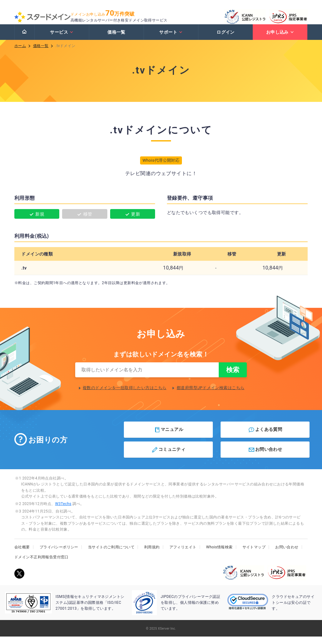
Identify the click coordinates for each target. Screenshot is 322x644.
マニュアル (169, 437)
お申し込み (280, 38)
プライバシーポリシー (59, 555)
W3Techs (63, 511)
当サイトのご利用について (111, 555)
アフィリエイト (183, 555)
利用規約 (152, 555)
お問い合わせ (265, 457)
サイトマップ (254, 555)
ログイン (226, 38)
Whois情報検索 (220, 555)
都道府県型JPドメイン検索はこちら (211, 395)
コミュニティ (168, 457)
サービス (62, 38)
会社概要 (22, 555)
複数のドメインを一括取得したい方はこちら (124, 395)
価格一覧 (116, 38)
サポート (171, 38)
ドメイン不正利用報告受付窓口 (41, 565)
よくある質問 (265, 437)
